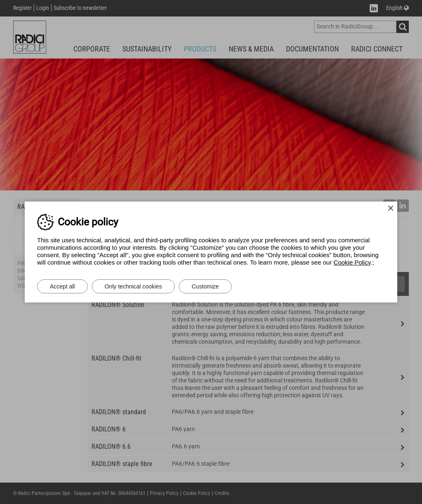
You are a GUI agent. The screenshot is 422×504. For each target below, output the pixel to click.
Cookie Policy (352, 262)
